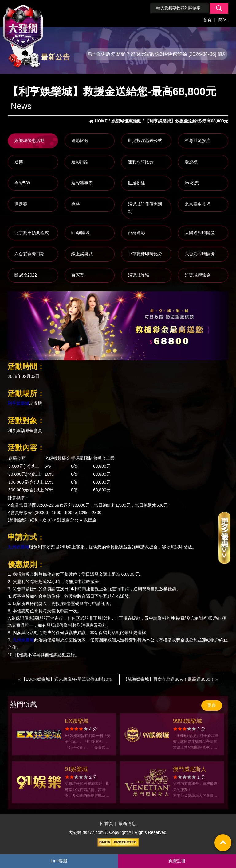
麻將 (76, 204)
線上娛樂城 (82, 254)
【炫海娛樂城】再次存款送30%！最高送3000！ (171, 679)
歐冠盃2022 (26, 275)
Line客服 (59, 861)
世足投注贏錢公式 (145, 141)
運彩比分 (80, 141)
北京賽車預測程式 (32, 233)
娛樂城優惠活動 (29, 141)
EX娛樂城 (77, 721)
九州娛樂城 (18, 547)
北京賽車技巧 (198, 204)
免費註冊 (177, 861)
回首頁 (107, 824)
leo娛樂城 (81, 233)
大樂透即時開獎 (200, 233)
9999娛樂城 (187, 721)
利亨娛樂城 (18, 403)
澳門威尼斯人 (190, 769)
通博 (19, 162)
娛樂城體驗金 (198, 275)
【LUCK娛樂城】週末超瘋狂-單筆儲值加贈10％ (65, 679)
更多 (212, 705)
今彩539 (22, 183)
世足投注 (136, 183)
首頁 (207, 20)
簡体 (222, 20)
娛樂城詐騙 (139, 275)
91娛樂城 (76, 769)
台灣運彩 (136, 233)
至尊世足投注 (198, 141)
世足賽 (21, 204)
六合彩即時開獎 (200, 254)
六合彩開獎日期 (29, 254)
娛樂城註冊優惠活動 (145, 208)
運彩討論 (80, 162)
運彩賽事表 (82, 183)
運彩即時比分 (141, 162)
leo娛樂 (192, 183)
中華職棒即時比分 (145, 254)
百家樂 (78, 275)
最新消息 (127, 824)
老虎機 (191, 162)
